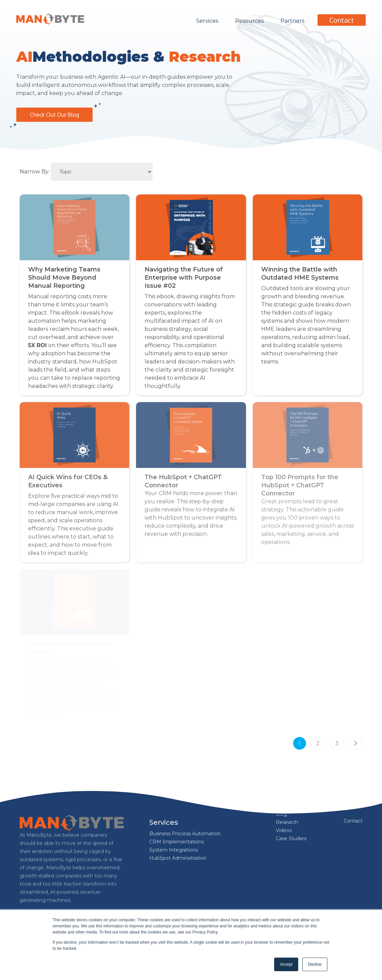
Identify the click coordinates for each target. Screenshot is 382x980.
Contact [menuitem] (353, 821)
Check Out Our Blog (54, 115)
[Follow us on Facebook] (26, 907)
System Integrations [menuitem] (174, 829)
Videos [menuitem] (284, 829)
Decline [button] (315, 964)
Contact (342, 20)
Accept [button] (286, 964)
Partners (292, 21)
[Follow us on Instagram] (62, 907)
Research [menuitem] (287, 821)
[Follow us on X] (79, 907)
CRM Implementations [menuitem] (177, 821)
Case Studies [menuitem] (291, 837)
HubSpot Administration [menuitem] (178, 837)
